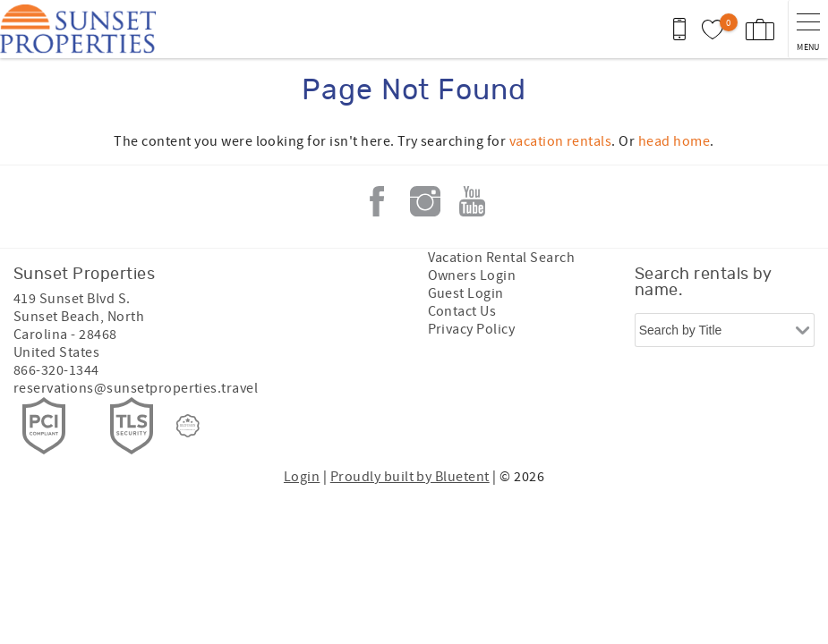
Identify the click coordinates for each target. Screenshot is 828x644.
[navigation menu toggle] (808, 29)
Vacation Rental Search (502, 258)
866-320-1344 (56, 370)
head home (674, 141)
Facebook (377, 201)
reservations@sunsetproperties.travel (136, 388)
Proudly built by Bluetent (410, 477)
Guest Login (466, 293)
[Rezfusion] (188, 426)
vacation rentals (561, 141)
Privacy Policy (472, 329)
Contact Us (462, 311)
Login (302, 477)
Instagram (425, 201)
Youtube (473, 201)
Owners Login (472, 275)
